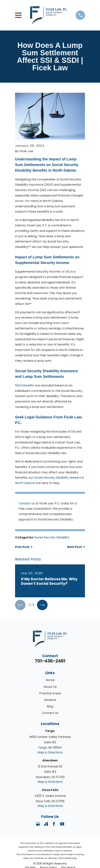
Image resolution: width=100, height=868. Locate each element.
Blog (50, 707)
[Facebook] (54, 824)
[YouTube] (62, 824)
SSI (67, 272)
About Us (50, 687)
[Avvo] (46, 824)
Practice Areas (50, 693)
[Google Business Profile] (38, 824)
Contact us (27, 503)
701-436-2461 (50, 661)
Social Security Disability (52, 537)
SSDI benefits (25, 385)
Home (50, 680)
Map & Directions (50, 753)
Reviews (50, 700)
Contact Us (50, 713)
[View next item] (43, 605)
